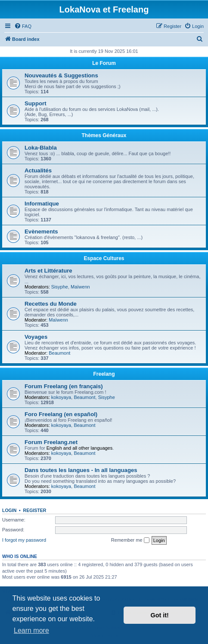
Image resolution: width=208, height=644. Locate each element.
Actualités (38, 170)
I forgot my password (24, 540)
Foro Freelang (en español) (61, 414)
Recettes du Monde (51, 304)
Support (36, 103)
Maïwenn (80, 287)
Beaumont (59, 353)
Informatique (42, 204)
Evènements (41, 232)
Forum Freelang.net (51, 442)
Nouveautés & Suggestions (61, 75)
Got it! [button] (160, 615)
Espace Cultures (104, 258)
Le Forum (104, 63)
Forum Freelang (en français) (64, 386)
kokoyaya (61, 397)
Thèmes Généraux (104, 135)
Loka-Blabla (41, 148)
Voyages (36, 337)
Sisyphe (60, 287)
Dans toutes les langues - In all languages (81, 470)
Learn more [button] (31, 630)
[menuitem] (23, 26)
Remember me (130, 540)
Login (9, 510)
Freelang (104, 374)
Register (35, 510)
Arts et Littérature (48, 271)
